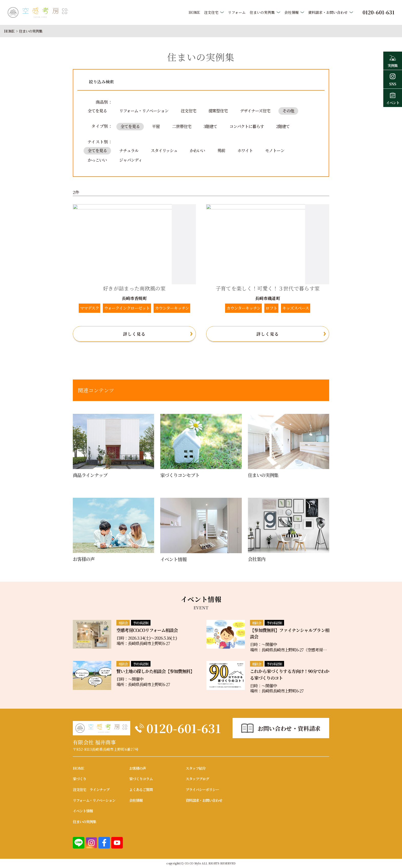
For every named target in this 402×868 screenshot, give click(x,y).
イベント (393, 98)
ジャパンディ (131, 160)
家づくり (79, 779)
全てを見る (97, 111)
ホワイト (245, 150)
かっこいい (97, 160)
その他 (288, 111)
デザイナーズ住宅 (255, 111)
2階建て (283, 126)
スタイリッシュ (164, 150)
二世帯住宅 (182, 126)
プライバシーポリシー (202, 789)
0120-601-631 (184, 728)
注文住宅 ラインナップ (91, 789)
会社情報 (292, 12)
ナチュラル (129, 150)
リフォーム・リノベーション (144, 111)
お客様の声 (138, 768)
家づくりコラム (141, 779)
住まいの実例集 (262, 12)
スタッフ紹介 (196, 768)
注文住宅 (211, 12)
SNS (393, 79)
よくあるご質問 (141, 789)
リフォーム (237, 12)
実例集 (393, 61)
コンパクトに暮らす (247, 126)
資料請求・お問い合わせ (328, 12)
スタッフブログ (197, 779)
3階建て (210, 126)
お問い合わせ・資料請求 (289, 728)
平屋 (156, 126)
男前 (221, 150)
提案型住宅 (218, 111)
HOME (194, 12)
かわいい (197, 150)
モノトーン (275, 150)
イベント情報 (83, 811)
